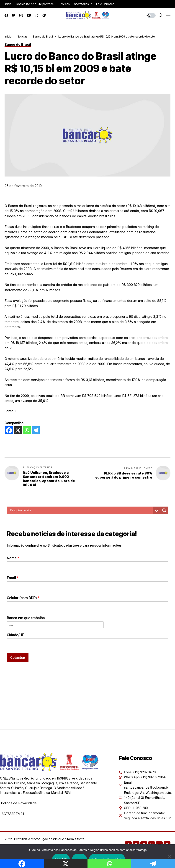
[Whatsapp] (27, 430)
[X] (18, 430)
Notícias (22, 36)
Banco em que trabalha (26, 618)
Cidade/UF (15, 635)
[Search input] (81, 510)
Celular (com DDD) (23, 598)
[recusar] (169, 856)
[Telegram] (36, 430)
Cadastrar (18, 658)
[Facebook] (9, 430)
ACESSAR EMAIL (13, 814)
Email (13, 578)
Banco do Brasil (43, 36)
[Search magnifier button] (164, 510)
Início (8, 36)
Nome (13, 558)
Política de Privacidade (19, 803)
